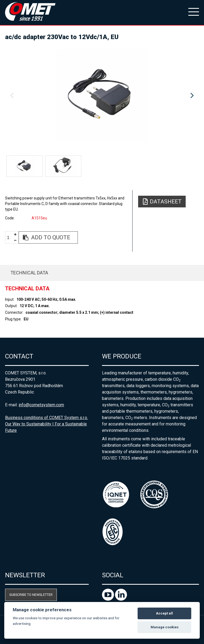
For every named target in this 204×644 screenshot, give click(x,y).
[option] (102, 96)
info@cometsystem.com (41, 405)
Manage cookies (165, 627)
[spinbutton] (10, 238)
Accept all (164, 613)
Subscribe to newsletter (31, 595)
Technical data (29, 273)
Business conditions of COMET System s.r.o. (46, 418)
